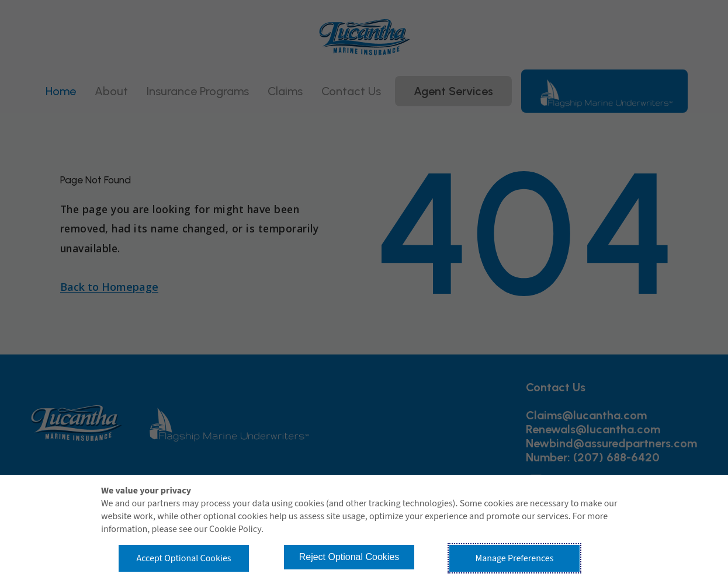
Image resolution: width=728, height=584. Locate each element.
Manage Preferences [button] (515, 558)
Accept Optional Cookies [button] (183, 558)
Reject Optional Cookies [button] (349, 557)
